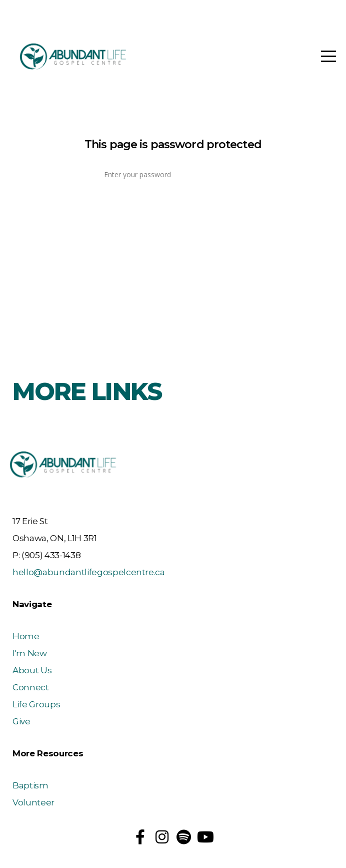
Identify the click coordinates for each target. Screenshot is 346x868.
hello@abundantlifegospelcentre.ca (89, 572)
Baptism (30, 785)
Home (26, 636)
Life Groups (36, 704)
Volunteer (33, 802)
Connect (31, 687)
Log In (173, 207)
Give (21, 721)
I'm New (30, 653)
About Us (32, 670)
